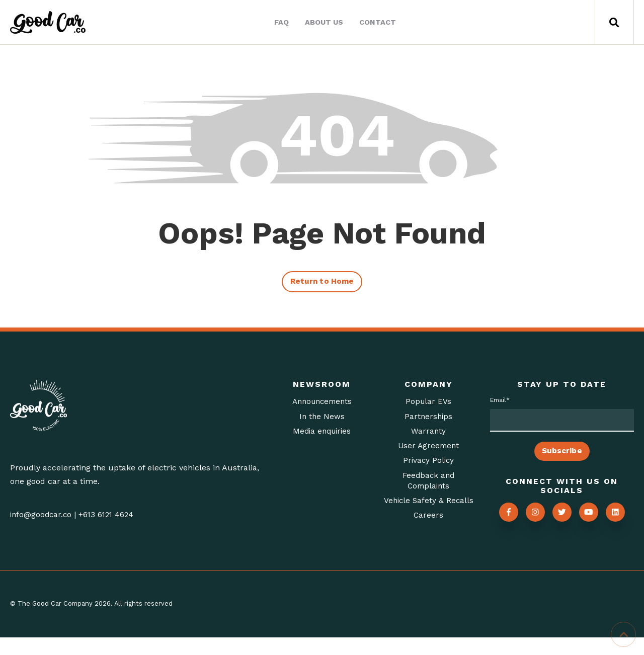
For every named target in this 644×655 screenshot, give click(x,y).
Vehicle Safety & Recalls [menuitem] (428, 512)
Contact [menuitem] (376, 22)
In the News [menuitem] (322, 419)
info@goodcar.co (42, 516)
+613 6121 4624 (110, 516)
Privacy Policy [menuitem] (428, 465)
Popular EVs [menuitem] (428, 404)
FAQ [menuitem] (279, 22)
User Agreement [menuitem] (429, 449)
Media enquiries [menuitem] (322, 434)
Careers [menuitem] (429, 534)
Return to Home (322, 283)
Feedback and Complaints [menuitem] (429, 486)
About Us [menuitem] (322, 22)
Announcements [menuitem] (322, 404)
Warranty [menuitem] (429, 434)
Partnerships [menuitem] (429, 419)
